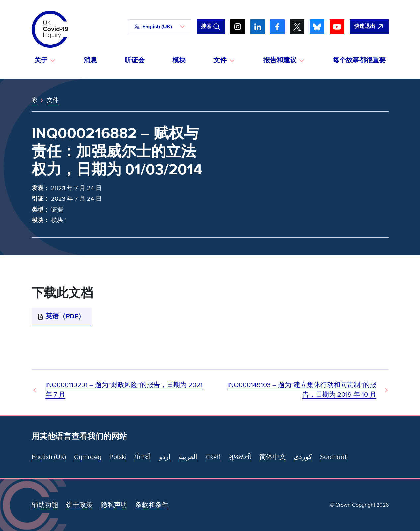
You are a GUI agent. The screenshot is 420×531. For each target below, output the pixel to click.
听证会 (135, 60)
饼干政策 (79, 505)
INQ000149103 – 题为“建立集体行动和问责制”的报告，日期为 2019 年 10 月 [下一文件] (302, 390)
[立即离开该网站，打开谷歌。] (369, 27)
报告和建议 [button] (280, 60)
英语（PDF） (65, 316)
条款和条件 (152, 505)
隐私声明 (114, 505)
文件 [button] (220, 60)
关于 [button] (41, 60)
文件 (53, 100)
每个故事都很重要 (359, 60)
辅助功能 (45, 505)
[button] (160, 27)
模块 (179, 60)
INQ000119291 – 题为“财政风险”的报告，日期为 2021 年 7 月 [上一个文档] (124, 390)
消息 (90, 60)
